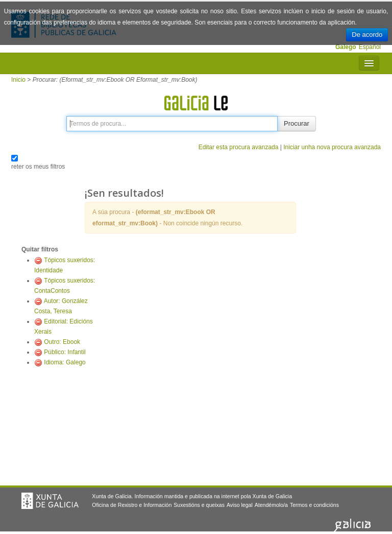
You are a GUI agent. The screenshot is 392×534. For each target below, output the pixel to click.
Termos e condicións (314, 505)
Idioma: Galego (65, 362)
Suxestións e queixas (199, 505)
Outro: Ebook (62, 342)
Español (370, 47)
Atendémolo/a (271, 505)
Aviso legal (240, 505)
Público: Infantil (65, 352)
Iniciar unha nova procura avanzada (332, 147)
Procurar (297, 123)
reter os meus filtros (38, 167)
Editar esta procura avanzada (239, 147)
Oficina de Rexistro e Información (132, 505)
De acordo (367, 34)
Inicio (18, 80)
